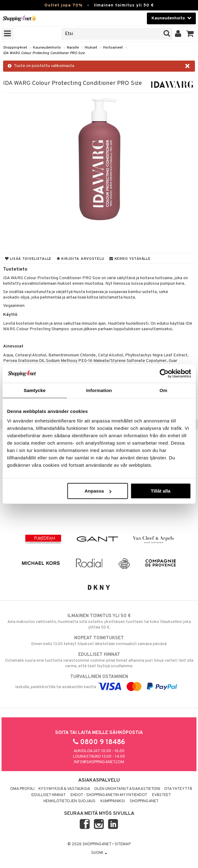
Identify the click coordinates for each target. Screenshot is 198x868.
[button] (190, 34)
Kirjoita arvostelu (80, 259)
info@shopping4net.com (99, 762)
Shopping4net (15, 48)
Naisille (73, 48)
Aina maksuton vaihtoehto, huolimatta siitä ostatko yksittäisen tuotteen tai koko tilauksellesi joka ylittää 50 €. (99, 621)
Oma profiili (22, 789)
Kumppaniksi (113, 801)
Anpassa (98, 491)
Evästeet (162, 795)
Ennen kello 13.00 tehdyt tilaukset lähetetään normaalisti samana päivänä (99, 641)
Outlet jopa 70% (63, 5)
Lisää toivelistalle (28, 259)
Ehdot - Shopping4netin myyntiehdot (109, 795)
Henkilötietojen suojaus (69, 801)
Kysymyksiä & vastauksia (64, 789)
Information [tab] (99, 390)
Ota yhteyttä (178, 789)
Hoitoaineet (113, 48)
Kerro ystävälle (130, 259)
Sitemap (123, 844)
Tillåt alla (161, 491)
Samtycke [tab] (35, 390)
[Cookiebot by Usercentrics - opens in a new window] (164, 373)
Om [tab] (163, 390)
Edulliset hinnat (48, 795)
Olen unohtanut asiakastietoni (127, 789)
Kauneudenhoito (47, 48)
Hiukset (91, 48)
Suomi (99, 853)
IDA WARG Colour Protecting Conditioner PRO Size (44, 53)
